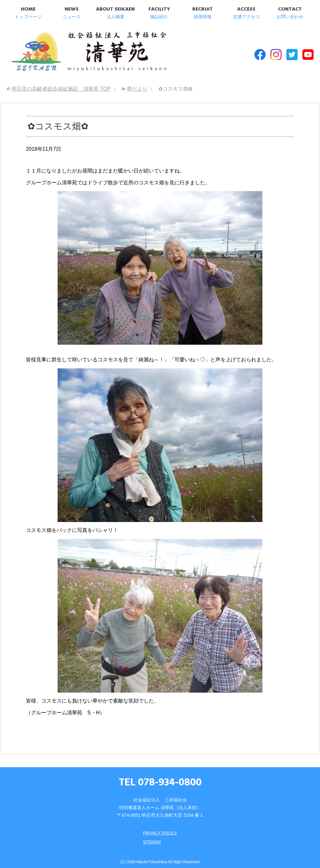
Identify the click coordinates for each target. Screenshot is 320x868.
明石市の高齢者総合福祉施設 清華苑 (73, 51)
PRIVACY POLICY (160, 827)
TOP (61, 83)
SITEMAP (151, 836)
